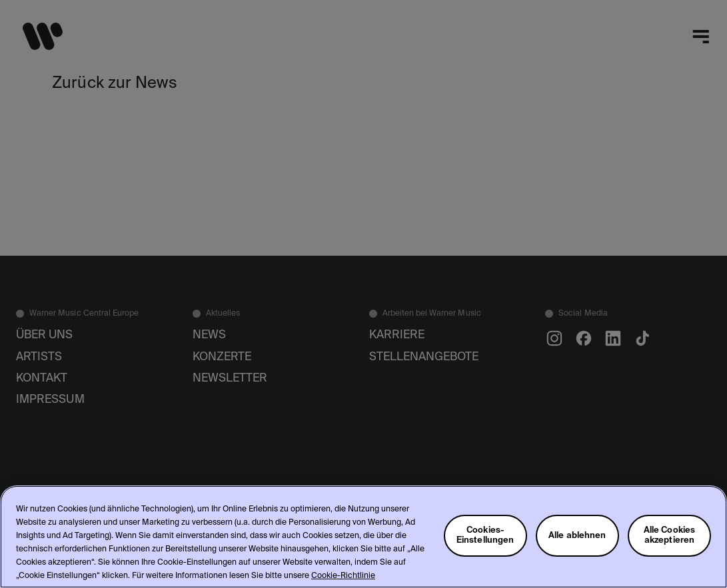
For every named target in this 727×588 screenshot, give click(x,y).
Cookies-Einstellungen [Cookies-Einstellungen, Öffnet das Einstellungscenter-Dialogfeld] (485, 535)
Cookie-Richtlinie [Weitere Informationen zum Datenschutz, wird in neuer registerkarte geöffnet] (343, 576)
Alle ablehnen (577, 536)
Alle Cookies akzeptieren (670, 535)
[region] (363, 537)
